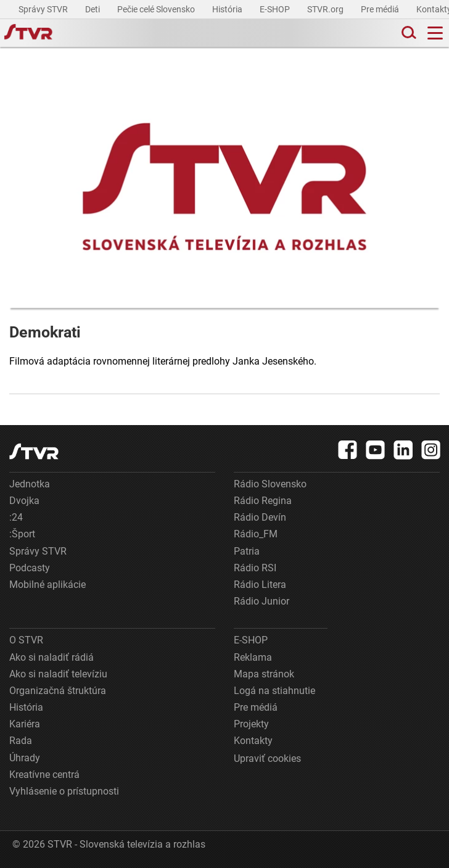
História (228, 9)
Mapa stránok (264, 674)
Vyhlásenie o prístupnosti (64, 791)
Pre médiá (381, 9)
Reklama (253, 657)
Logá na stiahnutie (274, 691)
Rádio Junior (262, 601)
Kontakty (253, 741)
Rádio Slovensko (270, 484)
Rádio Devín (260, 517)
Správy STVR (44, 9)
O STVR (26, 640)
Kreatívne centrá (44, 775)
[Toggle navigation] (435, 33)
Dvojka (24, 501)
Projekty (251, 724)
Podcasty (30, 568)
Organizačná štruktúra (58, 691)
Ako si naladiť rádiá (51, 657)
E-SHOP (276, 9)
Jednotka (30, 484)
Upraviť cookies (267, 758)
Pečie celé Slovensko (157, 9)
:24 (16, 517)
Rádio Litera (260, 585)
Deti (93, 9)
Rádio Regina (263, 501)
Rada (21, 741)
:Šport (22, 534)
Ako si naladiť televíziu (58, 674)
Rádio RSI (255, 568)
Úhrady (25, 758)
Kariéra (25, 724)
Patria (247, 551)
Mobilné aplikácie (47, 585)
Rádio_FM (256, 534)
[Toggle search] (408, 33)
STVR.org (326, 9)
